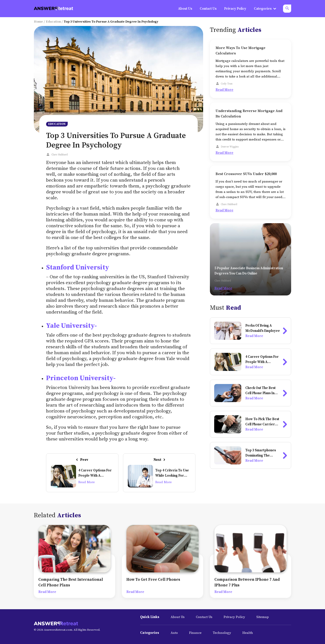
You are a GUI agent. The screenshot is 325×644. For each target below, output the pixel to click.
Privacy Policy (234, 617)
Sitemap (263, 617)
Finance (195, 633)
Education (53, 22)
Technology (222, 633)
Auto (174, 633)
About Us (178, 617)
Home (38, 22)
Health (248, 633)
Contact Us (204, 617)
